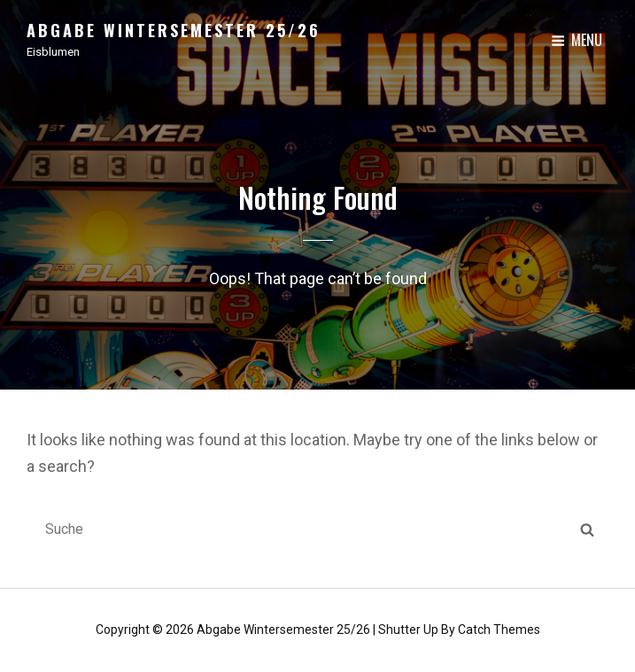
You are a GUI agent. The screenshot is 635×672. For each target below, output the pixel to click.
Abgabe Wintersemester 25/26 (174, 30)
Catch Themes (499, 630)
